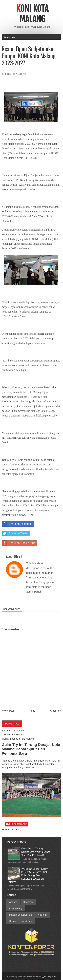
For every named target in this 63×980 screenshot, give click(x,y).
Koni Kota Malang (32, 14)
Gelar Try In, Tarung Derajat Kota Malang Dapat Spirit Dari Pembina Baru (31, 749)
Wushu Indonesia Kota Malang (18, 739)
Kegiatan (28, 902)
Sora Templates (25, 976)
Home (32, 711)
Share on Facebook (17, 524)
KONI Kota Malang (12, 829)
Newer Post (8, 711)
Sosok (13, 921)
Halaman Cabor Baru (13, 731)
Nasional (42, 915)
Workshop (27, 921)
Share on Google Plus (18, 543)
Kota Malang (16, 908)
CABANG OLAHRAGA (14, 735)
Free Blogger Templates (45, 976)
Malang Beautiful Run (20, 915)
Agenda (13, 902)
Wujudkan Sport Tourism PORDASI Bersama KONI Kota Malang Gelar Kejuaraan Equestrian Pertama (28, 875)
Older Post (56, 711)
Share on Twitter (15, 534)
